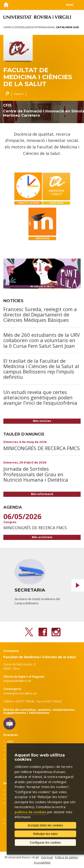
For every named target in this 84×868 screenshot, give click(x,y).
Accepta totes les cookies (45, 825)
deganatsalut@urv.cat (17, 681)
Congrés (10, 522)
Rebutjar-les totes (45, 834)
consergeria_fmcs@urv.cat (20, 693)
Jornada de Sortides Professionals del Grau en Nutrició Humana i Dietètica (36, 474)
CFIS (7, 105)
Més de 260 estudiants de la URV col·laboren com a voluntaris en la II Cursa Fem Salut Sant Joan (42, 340)
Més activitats (42, 537)
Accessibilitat (42, 863)
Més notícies (42, 421)
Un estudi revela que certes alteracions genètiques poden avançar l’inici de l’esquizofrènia (40, 397)
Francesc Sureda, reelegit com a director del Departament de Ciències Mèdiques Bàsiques (40, 314)
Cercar (6, 94)
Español (19, 94)
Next (78, 585)
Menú (70, 5)
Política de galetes (66, 857)
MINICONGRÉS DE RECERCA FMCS (42, 448)
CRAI (10, 742)
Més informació (42, 494)
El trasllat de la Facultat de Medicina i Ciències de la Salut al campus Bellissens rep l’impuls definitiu (41, 369)
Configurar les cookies (45, 843)
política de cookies (30, 812)
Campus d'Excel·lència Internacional (41, 27)
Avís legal (47, 857)
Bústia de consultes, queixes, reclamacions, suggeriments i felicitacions (39, 711)
